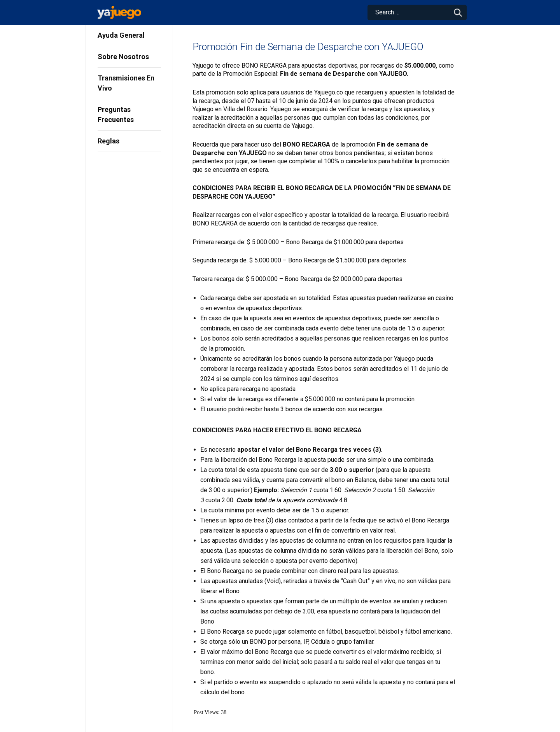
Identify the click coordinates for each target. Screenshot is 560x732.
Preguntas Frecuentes (116, 114)
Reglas (108, 141)
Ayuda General (121, 35)
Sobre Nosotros (123, 57)
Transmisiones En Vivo (126, 83)
